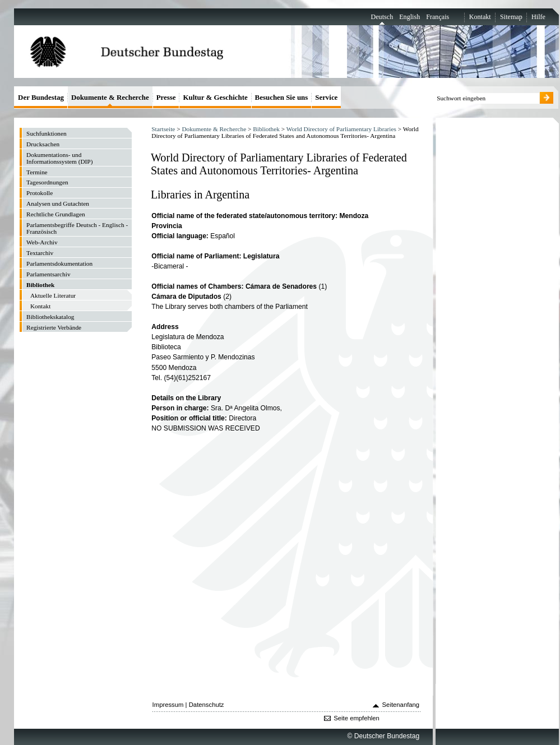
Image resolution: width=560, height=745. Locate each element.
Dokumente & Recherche (214, 129)
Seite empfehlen (357, 718)
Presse (166, 97)
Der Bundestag (41, 97)
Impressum (168, 705)
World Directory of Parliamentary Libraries (341, 129)
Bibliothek (266, 129)
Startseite (163, 129)
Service (326, 97)
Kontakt (480, 17)
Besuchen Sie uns (282, 97)
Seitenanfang (401, 705)
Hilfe (538, 17)
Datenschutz (207, 705)
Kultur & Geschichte (215, 97)
